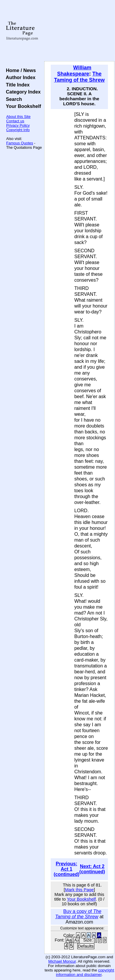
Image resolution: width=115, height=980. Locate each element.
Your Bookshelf (22, 106)
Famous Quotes (20, 143)
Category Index (22, 92)
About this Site (18, 117)
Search (13, 99)
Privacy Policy (18, 125)
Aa (69, 940)
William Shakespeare (74, 71)
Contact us (15, 121)
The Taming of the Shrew (79, 77)
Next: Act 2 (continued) (92, 869)
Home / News (20, 70)
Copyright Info (18, 130)
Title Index (16, 85)
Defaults (86, 946)
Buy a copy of (78, 914)
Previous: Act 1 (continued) (66, 869)
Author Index (19, 77)
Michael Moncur (62, 961)
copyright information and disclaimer (85, 972)
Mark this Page (79, 890)
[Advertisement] (79, 31)
